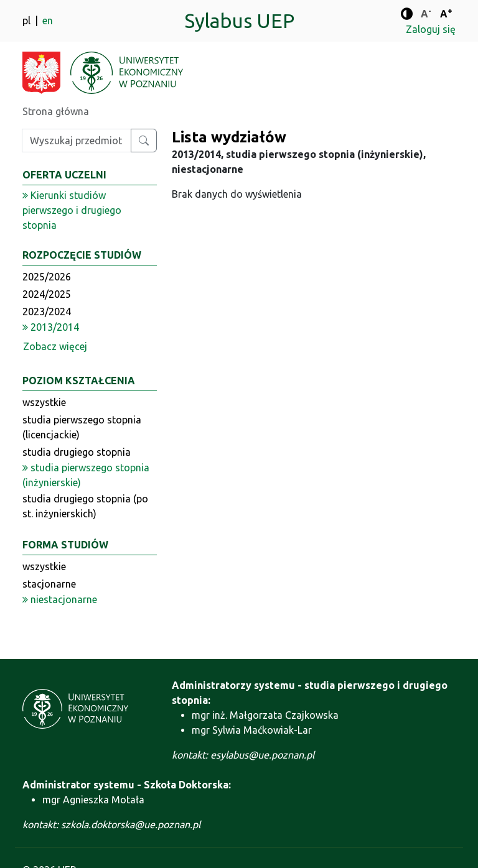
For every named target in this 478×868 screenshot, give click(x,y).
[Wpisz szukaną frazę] (77, 141)
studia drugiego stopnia (77, 452)
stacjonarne (49, 584)
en (48, 21)
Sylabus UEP (239, 21)
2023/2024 (47, 312)
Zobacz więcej (55, 346)
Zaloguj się (431, 29)
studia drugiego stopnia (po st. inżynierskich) (85, 506)
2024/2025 (47, 294)
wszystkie (44, 402)
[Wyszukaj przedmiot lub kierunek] (144, 141)
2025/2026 (47, 277)
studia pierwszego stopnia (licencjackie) (82, 427)
